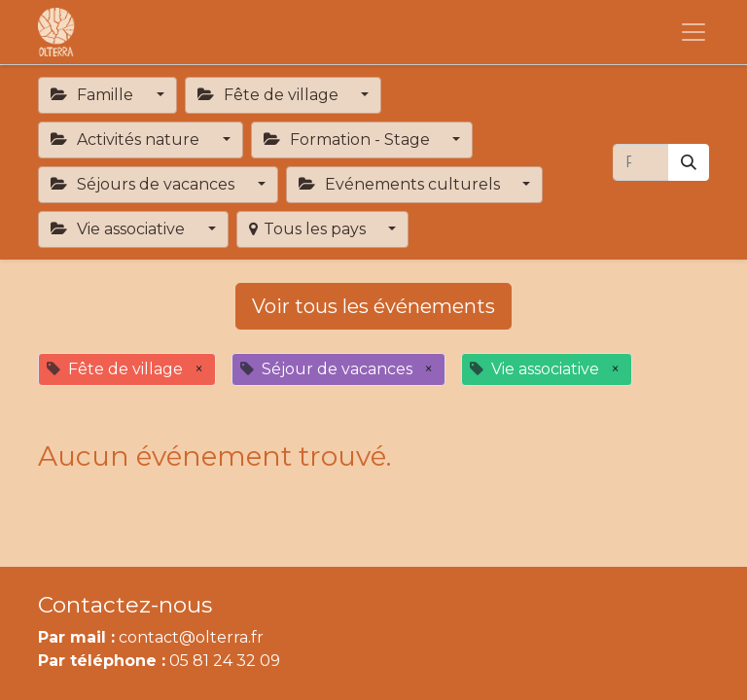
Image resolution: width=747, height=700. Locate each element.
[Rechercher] (689, 162)
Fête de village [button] (270, 95)
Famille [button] (94, 95)
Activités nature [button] (127, 140)
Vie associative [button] (120, 229)
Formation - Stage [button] (349, 140)
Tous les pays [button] (309, 229)
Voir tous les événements (373, 306)
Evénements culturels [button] (401, 184)
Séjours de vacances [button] (144, 184)
